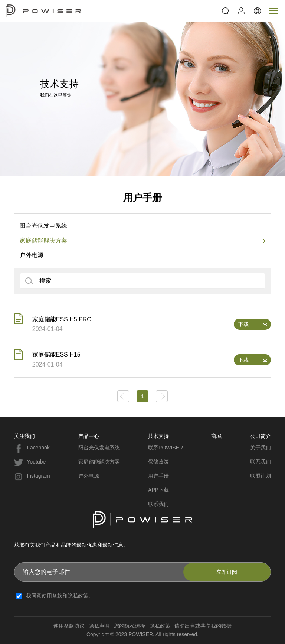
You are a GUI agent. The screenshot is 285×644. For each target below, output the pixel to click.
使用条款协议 (69, 626)
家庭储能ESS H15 (56, 354)
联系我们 (158, 504)
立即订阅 (227, 572)
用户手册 (158, 476)
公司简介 (261, 436)
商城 (216, 436)
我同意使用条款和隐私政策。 (60, 596)
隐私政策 (160, 626)
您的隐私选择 (130, 626)
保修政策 (158, 462)
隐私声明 (99, 626)
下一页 (162, 396)
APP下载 (158, 490)
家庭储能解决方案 (43, 240)
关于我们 (261, 448)
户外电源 (32, 255)
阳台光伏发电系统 (43, 226)
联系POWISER (166, 448)
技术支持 (158, 436)
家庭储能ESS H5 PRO (62, 319)
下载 (243, 324)
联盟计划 (261, 476)
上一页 (123, 396)
